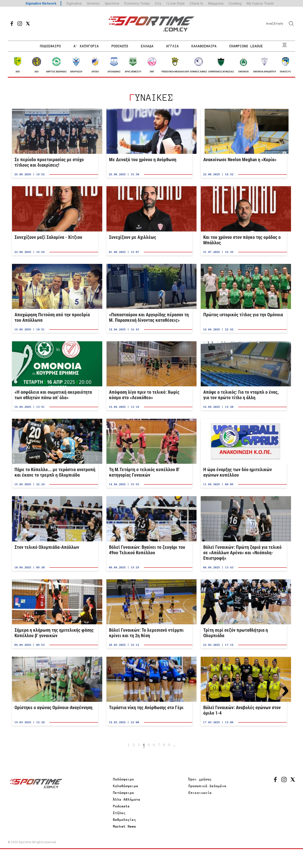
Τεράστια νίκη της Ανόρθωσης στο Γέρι (150, 691)
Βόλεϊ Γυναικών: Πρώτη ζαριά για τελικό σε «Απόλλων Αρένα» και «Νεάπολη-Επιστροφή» (244, 533)
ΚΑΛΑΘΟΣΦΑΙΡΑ (204, 46)
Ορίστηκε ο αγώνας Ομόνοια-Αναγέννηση (55, 691)
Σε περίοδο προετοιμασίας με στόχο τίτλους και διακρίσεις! (55, 143)
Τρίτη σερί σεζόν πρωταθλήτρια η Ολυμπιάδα (244, 614)
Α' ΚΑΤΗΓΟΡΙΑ (86, 46)
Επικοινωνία (200, 793)
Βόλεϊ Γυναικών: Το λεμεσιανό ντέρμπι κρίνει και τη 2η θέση (150, 614)
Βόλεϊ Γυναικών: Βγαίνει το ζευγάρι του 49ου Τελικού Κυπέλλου (150, 533)
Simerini (93, 3)
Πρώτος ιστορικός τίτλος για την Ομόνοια (244, 298)
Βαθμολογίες (125, 820)
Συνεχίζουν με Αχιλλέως (150, 221)
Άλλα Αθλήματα (127, 799)
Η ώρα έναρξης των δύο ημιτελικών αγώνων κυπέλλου (244, 453)
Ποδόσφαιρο (124, 779)
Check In (196, 3)
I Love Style (175, 3)
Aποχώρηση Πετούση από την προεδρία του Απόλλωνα (55, 298)
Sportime (112, 3)
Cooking (235, 3)
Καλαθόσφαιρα (126, 786)
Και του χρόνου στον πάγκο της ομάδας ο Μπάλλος (244, 221)
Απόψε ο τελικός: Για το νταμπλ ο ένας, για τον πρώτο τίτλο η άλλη (244, 376)
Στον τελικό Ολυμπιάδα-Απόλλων (55, 533)
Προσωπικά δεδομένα (207, 786)
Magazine (216, 3)
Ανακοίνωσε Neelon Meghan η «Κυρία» (244, 143)
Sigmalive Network (41, 3)
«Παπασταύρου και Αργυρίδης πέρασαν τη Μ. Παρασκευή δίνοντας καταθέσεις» (150, 298)
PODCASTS (120, 46)
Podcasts (121, 806)
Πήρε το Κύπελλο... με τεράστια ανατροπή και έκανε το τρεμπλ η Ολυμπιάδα (55, 453)
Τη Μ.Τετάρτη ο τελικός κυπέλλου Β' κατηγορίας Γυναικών (150, 453)
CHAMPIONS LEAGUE (246, 46)
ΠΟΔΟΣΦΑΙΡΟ (50, 46)
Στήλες (119, 813)
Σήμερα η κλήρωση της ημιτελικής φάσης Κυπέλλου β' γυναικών (55, 614)
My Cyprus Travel (260, 3)
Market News (125, 826)
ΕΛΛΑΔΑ (147, 46)
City (158, 3)
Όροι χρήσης (200, 779)
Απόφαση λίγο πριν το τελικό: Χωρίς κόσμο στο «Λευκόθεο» (150, 376)
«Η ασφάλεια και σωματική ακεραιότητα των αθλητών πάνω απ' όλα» (55, 376)
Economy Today (137, 3)
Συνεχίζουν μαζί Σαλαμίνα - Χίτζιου (55, 221)
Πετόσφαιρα (124, 793)
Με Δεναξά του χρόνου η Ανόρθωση (150, 143)
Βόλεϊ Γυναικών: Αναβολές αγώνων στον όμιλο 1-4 (244, 691)
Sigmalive (74, 3)
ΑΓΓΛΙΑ (173, 46)
